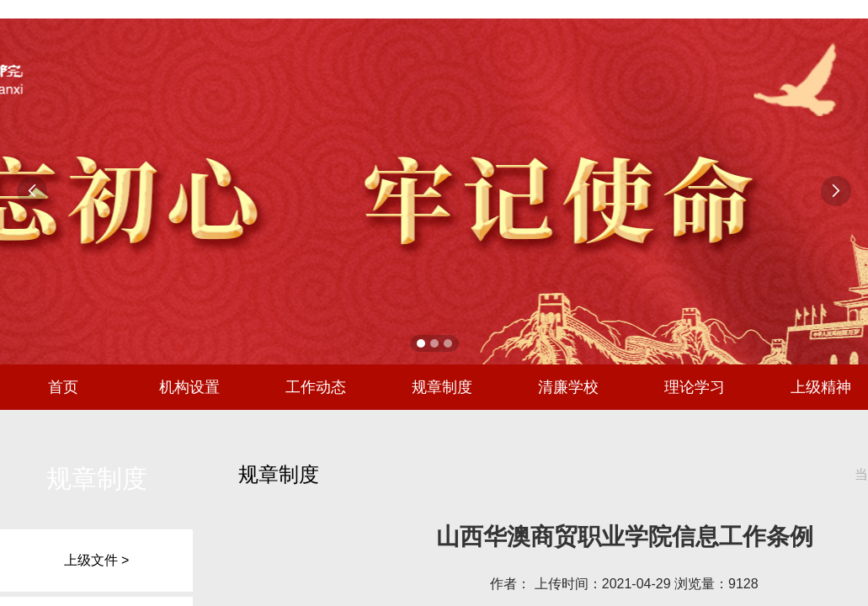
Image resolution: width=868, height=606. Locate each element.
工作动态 (316, 387)
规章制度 (442, 387)
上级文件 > (97, 560)
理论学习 (695, 387)
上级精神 (821, 387)
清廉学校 (568, 387)
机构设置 (189, 387)
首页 (63, 387)
